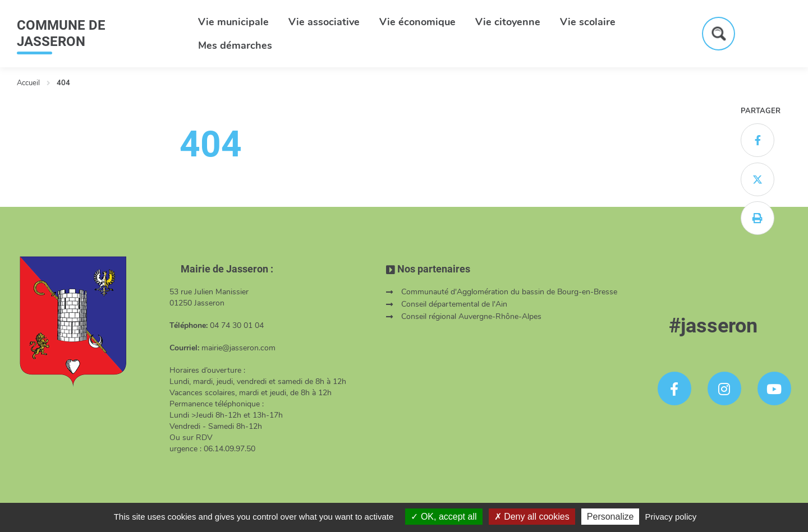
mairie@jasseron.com (238, 348)
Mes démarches (235, 45)
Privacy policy (671, 517)
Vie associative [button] (324, 22)
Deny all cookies (532, 517)
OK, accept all (444, 517)
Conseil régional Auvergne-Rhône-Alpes (471, 316)
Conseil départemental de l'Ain (454, 304)
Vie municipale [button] (233, 22)
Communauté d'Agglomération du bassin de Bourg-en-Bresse (509, 292)
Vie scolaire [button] (588, 22)
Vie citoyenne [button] (508, 22)
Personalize (610, 517)
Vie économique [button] (417, 22)
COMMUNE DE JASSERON (61, 33)
